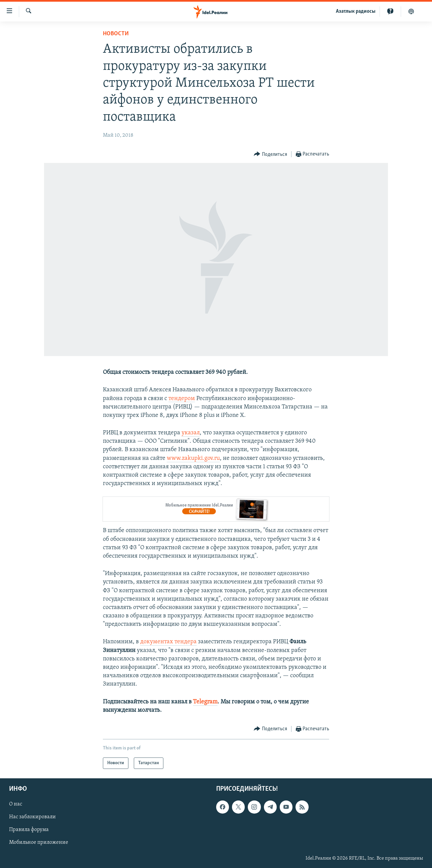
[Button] (270, 154)
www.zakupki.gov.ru (193, 458)
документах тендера (168, 642)
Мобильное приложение (39, 843)
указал (191, 433)
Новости (116, 34)
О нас (16, 804)
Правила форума (29, 830)
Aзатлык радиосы (356, 11)
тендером (182, 399)
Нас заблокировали (32, 817)
